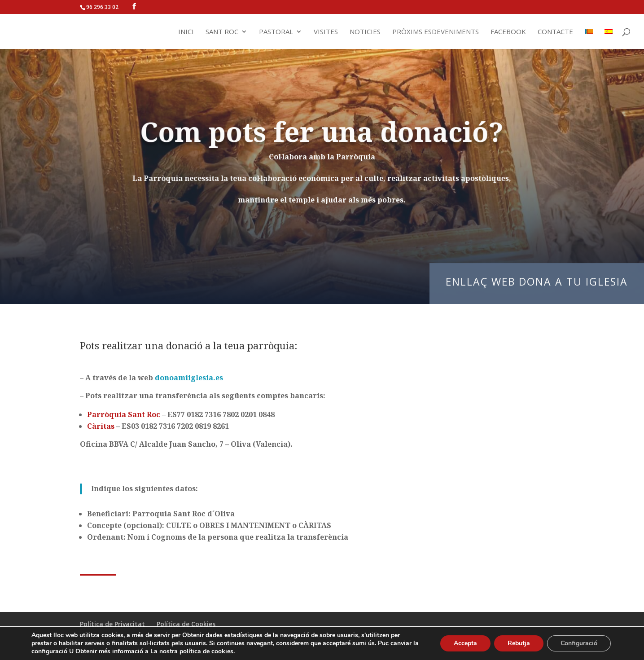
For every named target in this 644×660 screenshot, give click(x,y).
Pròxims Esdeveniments (436, 32)
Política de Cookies (186, 624)
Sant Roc (222, 32)
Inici (186, 32)
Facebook (508, 32)
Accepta (465, 643)
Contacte (555, 32)
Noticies (365, 32)
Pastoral (276, 32)
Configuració (579, 643)
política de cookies (206, 651)
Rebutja (519, 643)
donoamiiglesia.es (189, 378)
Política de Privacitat (112, 624)
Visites (326, 32)
